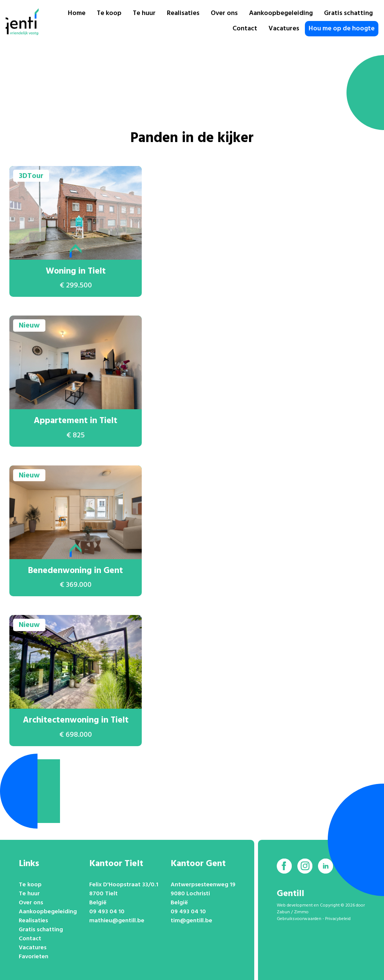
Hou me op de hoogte (342, 29)
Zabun (283, 912)
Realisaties (183, 13)
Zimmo (301, 912)
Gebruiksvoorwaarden (299, 919)
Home (77, 13)
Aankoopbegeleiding (281, 13)
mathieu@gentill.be (117, 921)
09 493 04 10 (107, 912)
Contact (245, 29)
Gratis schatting (348, 13)
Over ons (224, 13)
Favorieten (34, 957)
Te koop (109, 13)
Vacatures (284, 29)
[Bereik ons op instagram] (305, 866)
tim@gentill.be (191, 921)
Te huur (144, 13)
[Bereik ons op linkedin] (325, 866)
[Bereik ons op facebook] (284, 866)
